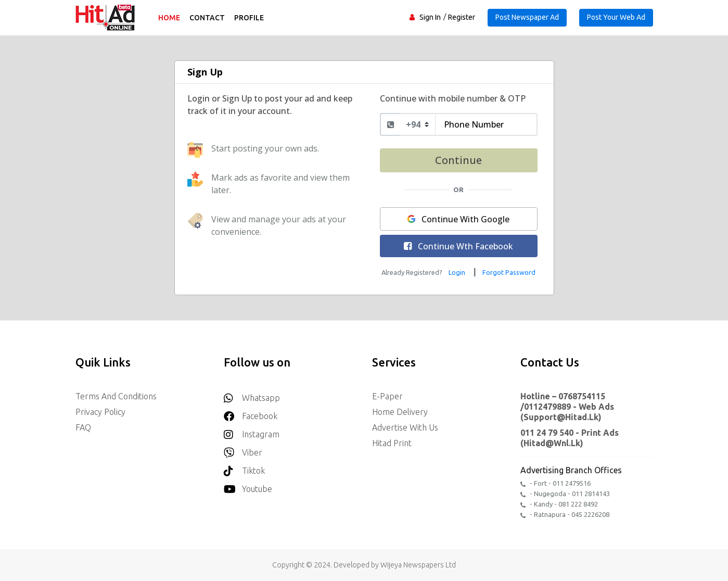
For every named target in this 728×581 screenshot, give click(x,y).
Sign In (430, 17)
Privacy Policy (100, 412)
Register (462, 17)
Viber (243, 450)
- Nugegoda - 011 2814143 (565, 494)
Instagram (252, 431)
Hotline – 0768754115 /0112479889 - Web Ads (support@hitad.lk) (567, 407)
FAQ (83, 427)
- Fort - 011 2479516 (555, 483)
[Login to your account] (458, 272)
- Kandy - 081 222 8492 (559, 504)
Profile (249, 18)
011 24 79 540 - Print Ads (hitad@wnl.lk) (570, 438)
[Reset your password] (509, 272)
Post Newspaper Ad (527, 17)
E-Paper (387, 396)
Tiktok (244, 468)
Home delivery (400, 412)
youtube (248, 486)
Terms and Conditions (116, 396)
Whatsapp (252, 395)
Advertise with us (405, 427)
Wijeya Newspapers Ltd (418, 565)
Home (169, 18)
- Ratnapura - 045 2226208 (565, 515)
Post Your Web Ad (616, 17)
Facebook (251, 413)
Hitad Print (392, 443)
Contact (207, 18)
